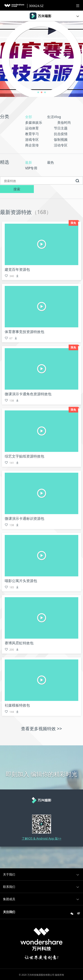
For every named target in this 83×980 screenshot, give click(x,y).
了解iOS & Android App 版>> (42, 840)
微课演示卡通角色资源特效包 (29, 395)
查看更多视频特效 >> (42, 730)
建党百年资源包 (18, 271)
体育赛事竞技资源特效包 (26, 333)
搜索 (42, 190)
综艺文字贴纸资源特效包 (26, 458)
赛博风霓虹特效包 (20, 644)
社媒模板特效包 (18, 707)
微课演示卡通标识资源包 (26, 520)
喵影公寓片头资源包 (22, 582)
